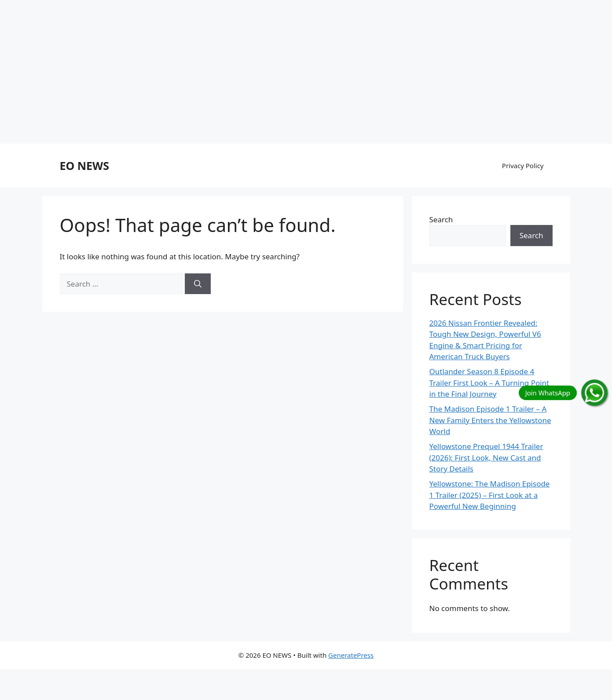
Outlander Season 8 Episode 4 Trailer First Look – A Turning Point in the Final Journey (489, 383)
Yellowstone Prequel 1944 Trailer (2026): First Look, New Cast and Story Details (486, 457)
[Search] (198, 284)
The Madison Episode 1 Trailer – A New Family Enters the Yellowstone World (490, 420)
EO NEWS (85, 166)
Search (441, 219)
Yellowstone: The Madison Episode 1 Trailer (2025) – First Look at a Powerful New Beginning (490, 495)
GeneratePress (351, 655)
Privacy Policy (523, 166)
